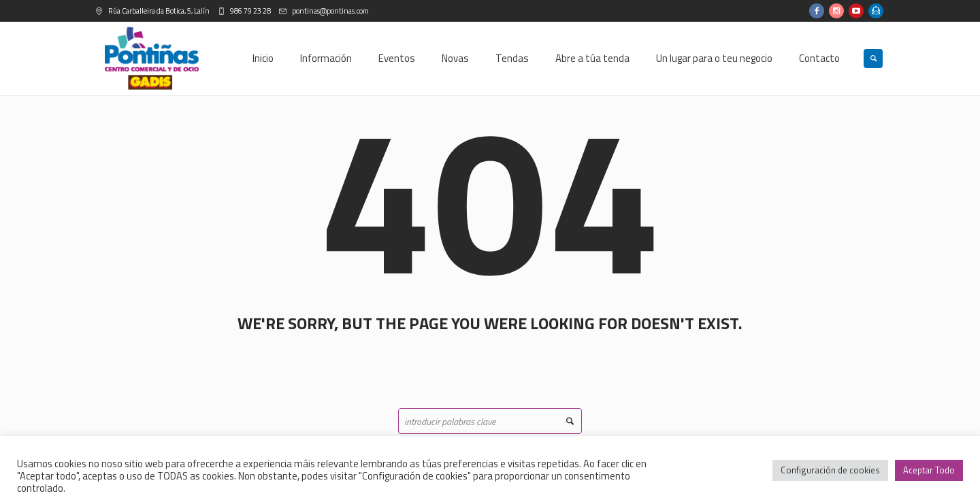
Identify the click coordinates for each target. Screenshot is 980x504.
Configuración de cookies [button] (830, 470)
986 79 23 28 (250, 11)
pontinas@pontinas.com (330, 11)
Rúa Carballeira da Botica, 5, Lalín (158, 11)
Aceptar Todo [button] (929, 470)
